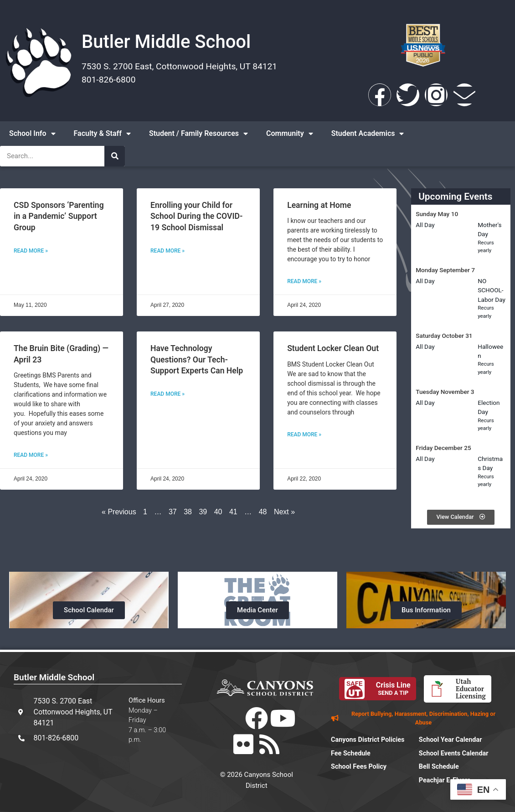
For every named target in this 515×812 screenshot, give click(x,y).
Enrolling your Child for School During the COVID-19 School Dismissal (196, 216)
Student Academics (368, 134)
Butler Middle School (166, 42)
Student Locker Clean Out (333, 348)
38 (188, 512)
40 (218, 512)
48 (263, 512)
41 (233, 512)
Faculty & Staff (102, 134)
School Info (32, 134)
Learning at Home (319, 205)
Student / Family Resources (198, 134)
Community (290, 134)
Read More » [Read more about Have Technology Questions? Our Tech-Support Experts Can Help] (167, 394)
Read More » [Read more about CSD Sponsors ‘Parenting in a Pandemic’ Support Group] (31, 251)
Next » (284, 512)
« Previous (119, 512)
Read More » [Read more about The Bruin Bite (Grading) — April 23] (31, 455)
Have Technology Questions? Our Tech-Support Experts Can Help (197, 359)
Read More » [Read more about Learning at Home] (304, 281)
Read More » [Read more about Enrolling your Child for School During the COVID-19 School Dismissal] (167, 251)
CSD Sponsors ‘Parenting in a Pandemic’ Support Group (59, 216)
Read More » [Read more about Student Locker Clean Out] (304, 434)
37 (173, 512)
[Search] (115, 156)
